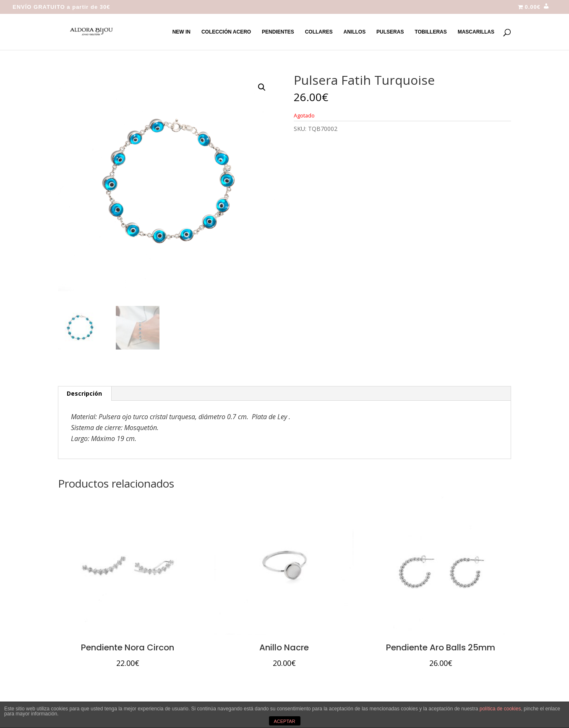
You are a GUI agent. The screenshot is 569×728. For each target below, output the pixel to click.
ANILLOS (355, 32)
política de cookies (500, 709)
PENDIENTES (278, 32)
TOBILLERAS (431, 32)
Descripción (84, 393)
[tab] (85, 394)
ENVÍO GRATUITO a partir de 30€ (61, 7)
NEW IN (181, 32)
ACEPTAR (284, 721)
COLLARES (319, 32)
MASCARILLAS (476, 32)
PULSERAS (390, 32)
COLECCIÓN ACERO (226, 32)
